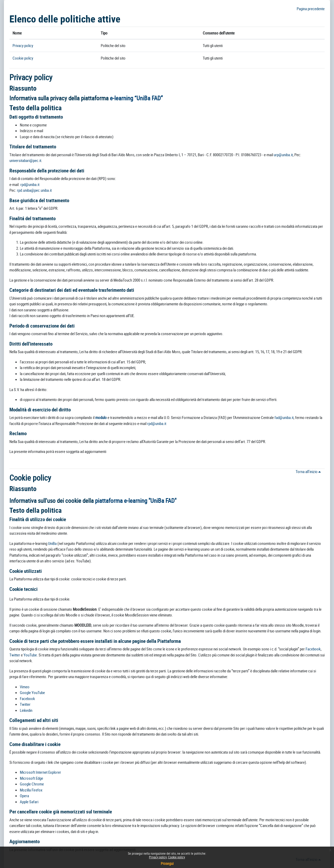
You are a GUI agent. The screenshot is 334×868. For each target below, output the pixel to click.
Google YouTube (32, 692)
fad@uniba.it (284, 417)
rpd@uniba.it (30, 184)
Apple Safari (29, 802)
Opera (24, 796)
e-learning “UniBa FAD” (136, 98)
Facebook (313, 649)
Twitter (15, 655)
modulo (101, 417)
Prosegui (167, 863)
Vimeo (25, 687)
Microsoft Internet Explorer (40, 772)
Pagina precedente (311, 9)
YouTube (30, 655)
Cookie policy (23, 58)
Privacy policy (23, 45)
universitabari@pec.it (25, 160)
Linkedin (26, 710)
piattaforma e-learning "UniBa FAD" (136, 501)
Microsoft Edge (31, 778)
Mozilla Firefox (31, 790)
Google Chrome (32, 784)
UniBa (52, 543)
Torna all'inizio (309, 471)
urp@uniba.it (283, 155)
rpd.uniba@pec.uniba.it (34, 190)
